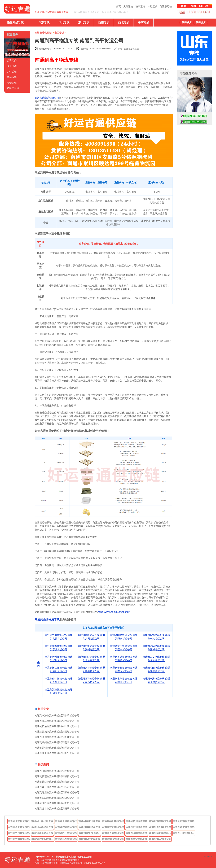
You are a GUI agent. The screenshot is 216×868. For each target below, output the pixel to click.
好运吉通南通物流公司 (47, 98)
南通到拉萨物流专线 (113, 827)
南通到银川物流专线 (42, 833)
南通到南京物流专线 (160, 821)
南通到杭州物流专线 (136, 821)
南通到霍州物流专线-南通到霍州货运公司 (57, 748)
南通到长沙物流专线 (89, 839)
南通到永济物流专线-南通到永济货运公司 (57, 716)
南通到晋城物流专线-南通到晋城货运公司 (57, 732)
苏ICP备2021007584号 (95, 863)
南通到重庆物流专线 (89, 821)
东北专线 (84, 22)
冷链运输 (152, 6)
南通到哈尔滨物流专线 (160, 833)
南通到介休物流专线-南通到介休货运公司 (57, 737)
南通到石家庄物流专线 (184, 833)
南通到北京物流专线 (19, 821)
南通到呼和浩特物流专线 (43, 839)
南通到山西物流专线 (47, 619)
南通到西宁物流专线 (66, 833)
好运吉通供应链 (43, 33)
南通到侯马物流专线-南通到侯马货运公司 (57, 721)
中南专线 (144, 22)
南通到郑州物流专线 (66, 839)
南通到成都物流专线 (66, 827)
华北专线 (64, 22)
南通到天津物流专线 (66, 821)
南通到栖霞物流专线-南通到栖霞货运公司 (57, 776)
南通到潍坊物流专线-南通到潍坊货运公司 (57, 809)
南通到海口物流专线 (160, 839)
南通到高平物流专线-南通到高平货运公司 (57, 753)
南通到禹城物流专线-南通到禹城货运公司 (57, 798)
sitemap (208, 857)
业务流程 (12, 66)
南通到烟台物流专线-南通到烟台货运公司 (57, 787)
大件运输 (128, 6)
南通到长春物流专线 (113, 833)
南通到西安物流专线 (184, 827)
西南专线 (104, 22)
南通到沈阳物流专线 (136, 833)
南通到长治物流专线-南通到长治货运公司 (57, 726)
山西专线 (59, 33)
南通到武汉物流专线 (113, 839)
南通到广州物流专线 (136, 827)
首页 (118, 6)
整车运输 (140, 6)
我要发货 (187, 22)
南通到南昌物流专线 (42, 827)
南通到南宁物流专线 (136, 839)
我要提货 (201, 22)
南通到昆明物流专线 (89, 827)
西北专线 (124, 22)
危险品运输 (166, 6)
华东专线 (44, 22)
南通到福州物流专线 (113, 821)
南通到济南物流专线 (184, 821)
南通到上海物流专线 (42, 821)
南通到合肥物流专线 (19, 827)
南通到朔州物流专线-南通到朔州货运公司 (57, 742)
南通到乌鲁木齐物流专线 (90, 833)
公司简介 (12, 60)
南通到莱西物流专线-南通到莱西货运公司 (57, 782)
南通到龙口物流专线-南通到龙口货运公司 (57, 803)
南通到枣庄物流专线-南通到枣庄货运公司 (57, 792)
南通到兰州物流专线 (19, 833)
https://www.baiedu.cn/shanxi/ (114, 612)
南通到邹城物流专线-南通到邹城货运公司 (57, 771)
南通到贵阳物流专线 (160, 827)
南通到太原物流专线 (19, 839)
